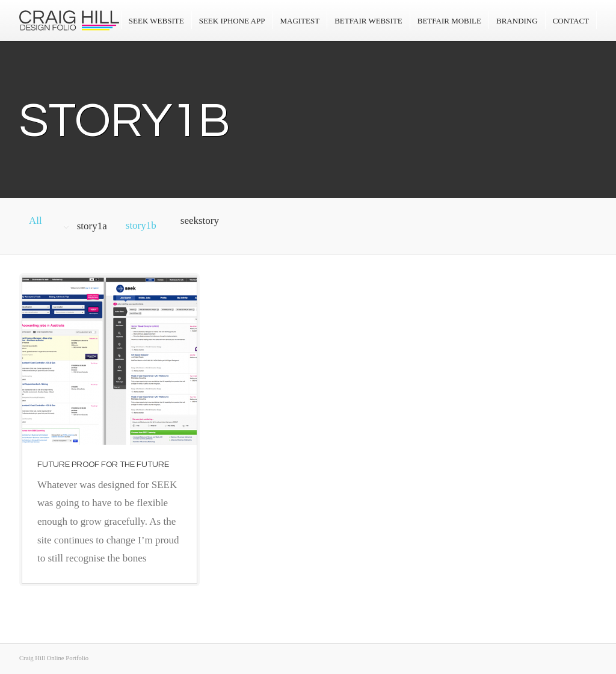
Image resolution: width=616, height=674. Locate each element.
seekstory (200, 221)
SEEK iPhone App (232, 21)
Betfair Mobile (449, 21)
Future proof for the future (103, 465)
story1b (141, 225)
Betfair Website (368, 21)
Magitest (300, 21)
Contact (571, 21)
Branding (517, 21)
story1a (92, 226)
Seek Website (156, 21)
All (35, 221)
